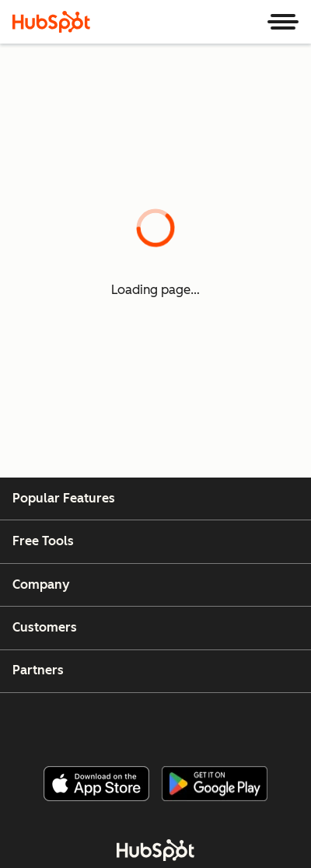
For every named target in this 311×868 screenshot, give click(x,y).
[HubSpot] (51, 22)
